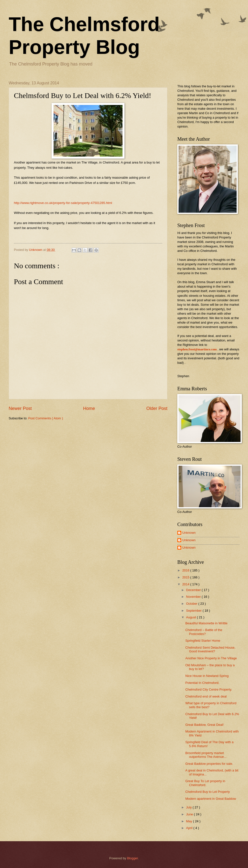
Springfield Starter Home (203, 641)
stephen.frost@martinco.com (197, 349)
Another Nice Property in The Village (211, 658)
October (192, 604)
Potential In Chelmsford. (202, 683)
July (189, 807)
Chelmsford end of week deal (206, 696)
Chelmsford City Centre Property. (209, 689)
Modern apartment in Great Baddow (211, 799)
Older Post (157, 408)
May (189, 821)
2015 (186, 577)
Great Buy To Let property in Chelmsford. (205, 783)
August (191, 617)
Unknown (189, 533)
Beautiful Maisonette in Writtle (206, 623)
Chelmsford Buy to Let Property (208, 792)
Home (89, 408)
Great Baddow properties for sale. (209, 764)
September (194, 611)
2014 (186, 584)
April (190, 828)
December (194, 590)
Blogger (132, 858)
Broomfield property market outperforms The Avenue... (206, 755)
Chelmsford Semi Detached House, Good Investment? (210, 649)
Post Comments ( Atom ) (46, 418)
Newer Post (20, 408)
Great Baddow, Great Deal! (204, 725)
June (190, 814)
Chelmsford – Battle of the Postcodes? (204, 632)
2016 (186, 570)
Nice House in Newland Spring (207, 676)
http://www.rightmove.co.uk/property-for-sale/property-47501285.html (63, 203)
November (194, 597)
